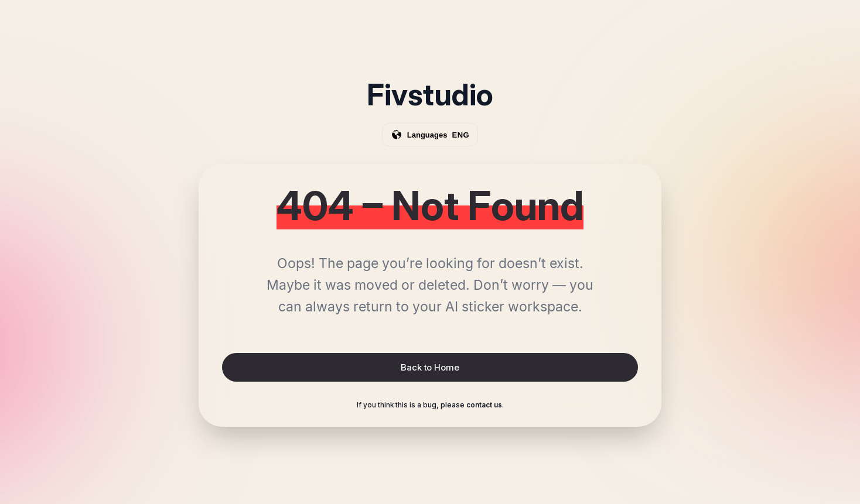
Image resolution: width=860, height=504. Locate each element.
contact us (484, 405)
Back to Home (430, 367)
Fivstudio (430, 95)
